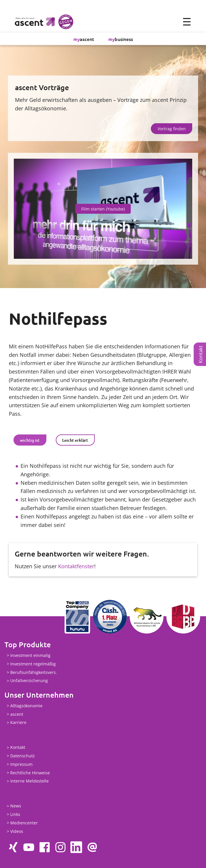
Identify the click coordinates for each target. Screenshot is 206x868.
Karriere (18, 723)
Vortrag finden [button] (172, 129)
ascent (84, 39)
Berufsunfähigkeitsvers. (34, 673)
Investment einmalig (30, 656)
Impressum (21, 765)
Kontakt (201, 354)
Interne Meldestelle (29, 781)
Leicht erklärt (75, 440)
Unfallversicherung (29, 681)
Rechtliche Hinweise (30, 773)
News (16, 806)
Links (15, 815)
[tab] (30, 440)
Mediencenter (24, 823)
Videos (17, 832)
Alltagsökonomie (26, 706)
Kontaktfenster (76, 566)
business (121, 39)
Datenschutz (23, 756)
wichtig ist (30, 440)
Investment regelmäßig (33, 664)
